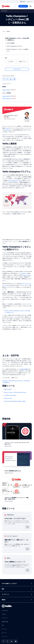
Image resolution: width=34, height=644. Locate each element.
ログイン (30, 2)
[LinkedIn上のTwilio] (12, 641)
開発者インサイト (23, 61)
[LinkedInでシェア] (11, 79)
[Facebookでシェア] (4, 79)
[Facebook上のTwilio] (3, 641)
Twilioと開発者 (10, 43)
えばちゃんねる (26, 275)
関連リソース (9, 386)
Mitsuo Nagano (6, 98)
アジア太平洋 (10, 61)
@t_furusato (22, 273)
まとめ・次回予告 (11, 355)
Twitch (7, 128)
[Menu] (30, 6)
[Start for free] (17, 69)
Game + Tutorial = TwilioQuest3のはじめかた (15, 392)
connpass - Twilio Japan (10, 395)
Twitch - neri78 (8, 398)
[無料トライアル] (23, 6)
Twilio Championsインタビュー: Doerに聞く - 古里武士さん (17, 39)
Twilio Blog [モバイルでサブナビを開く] (4, 11)
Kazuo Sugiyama (7, 96)
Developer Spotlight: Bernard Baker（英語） (15, 401)
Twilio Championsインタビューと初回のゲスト (17, 50)
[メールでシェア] (14, 79)
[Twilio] (6, 6)
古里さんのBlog (8, 389)
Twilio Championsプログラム (14, 46)
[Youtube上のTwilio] (16, 641)
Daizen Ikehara (6, 90)
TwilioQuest (7, 130)
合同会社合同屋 (24, 369)
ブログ (4, 31)
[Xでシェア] (7, 79)
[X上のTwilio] (7, 641)
